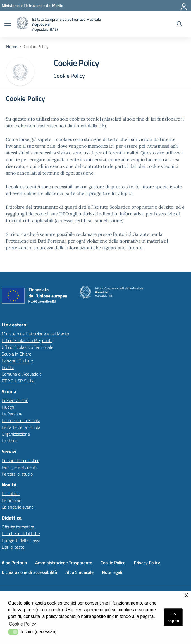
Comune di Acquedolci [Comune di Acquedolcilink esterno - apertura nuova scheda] (22, 374)
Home (12, 46)
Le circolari (11, 500)
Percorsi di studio (17, 474)
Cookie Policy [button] (22, 624)
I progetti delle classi (21, 540)
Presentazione (15, 400)
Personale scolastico (21, 460)
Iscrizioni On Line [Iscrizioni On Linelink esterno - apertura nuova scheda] (17, 361)
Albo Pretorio (14, 563)
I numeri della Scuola (21, 420)
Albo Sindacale (79, 572)
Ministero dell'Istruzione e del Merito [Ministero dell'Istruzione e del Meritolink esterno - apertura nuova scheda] (35, 334)
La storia (10, 441)
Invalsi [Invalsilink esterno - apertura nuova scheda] (8, 367)
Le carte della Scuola (21, 427)
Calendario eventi (18, 507)
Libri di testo (13, 547)
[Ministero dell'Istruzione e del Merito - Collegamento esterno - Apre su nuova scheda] (32, 5)
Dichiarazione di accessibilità (29, 572)
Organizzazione (16, 434)
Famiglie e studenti (19, 467)
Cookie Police (113, 563)
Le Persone (12, 414)
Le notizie (11, 493)
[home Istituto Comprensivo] (59, 24)
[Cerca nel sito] (179, 24)
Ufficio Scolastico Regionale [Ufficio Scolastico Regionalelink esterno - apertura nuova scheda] (27, 340)
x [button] (186, 595)
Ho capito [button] (173, 617)
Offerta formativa (18, 527)
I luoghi (8, 407)
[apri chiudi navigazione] (8, 24)
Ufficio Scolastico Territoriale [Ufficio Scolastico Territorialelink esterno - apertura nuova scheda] (28, 347)
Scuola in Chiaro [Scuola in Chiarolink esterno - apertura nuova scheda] (16, 354)
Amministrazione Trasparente (64, 563)
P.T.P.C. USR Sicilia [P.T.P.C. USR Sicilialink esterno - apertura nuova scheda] (18, 381)
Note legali (112, 572)
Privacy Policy (147, 563)
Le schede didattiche (21, 533)
